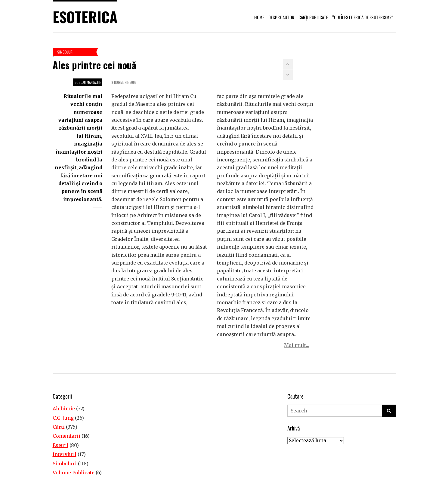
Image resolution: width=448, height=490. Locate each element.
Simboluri (65, 52)
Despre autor (281, 17)
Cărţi (59, 427)
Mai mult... (297, 345)
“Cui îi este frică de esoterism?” (363, 17)
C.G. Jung (63, 418)
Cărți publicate (313, 17)
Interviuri (65, 454)
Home (259, 17)
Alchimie (64, 409)
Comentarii (66, 436)
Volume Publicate (74, 473)
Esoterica (85, 17)
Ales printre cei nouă (94, 65)
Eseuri (60, 445)
